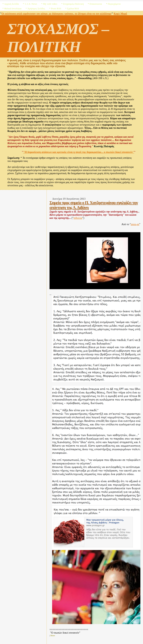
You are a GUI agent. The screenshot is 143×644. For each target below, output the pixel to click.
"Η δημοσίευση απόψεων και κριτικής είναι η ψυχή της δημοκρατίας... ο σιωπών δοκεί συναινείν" (79, 152)
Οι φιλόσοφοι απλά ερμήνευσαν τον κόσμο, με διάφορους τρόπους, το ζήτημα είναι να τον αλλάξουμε (57, 14)
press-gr (135, 224)
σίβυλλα (78, 218)
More (53, 635)
